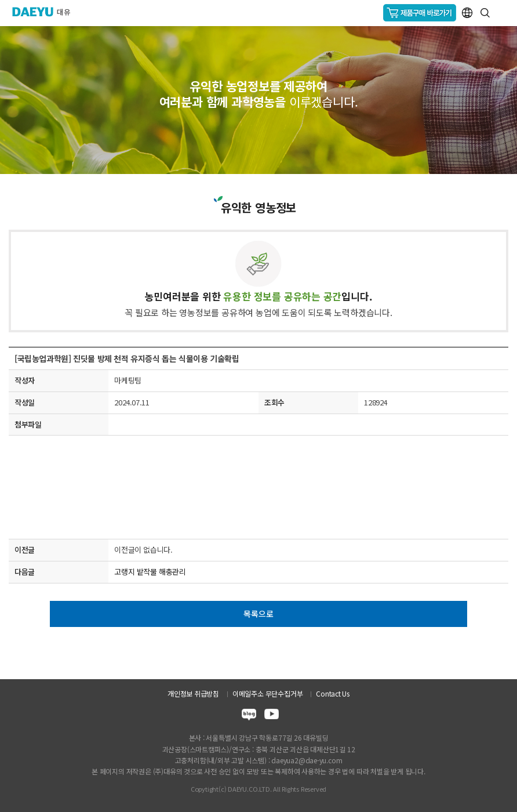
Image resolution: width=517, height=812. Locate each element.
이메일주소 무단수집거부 (267, 693)
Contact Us (333, 693)
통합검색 (485, 13)
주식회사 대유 (46, 12)
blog (249, 716)
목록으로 (258, 614)
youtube (272, 716)
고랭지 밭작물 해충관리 (150, 572)
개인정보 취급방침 (193, 693)
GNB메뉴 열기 (503, 13)
